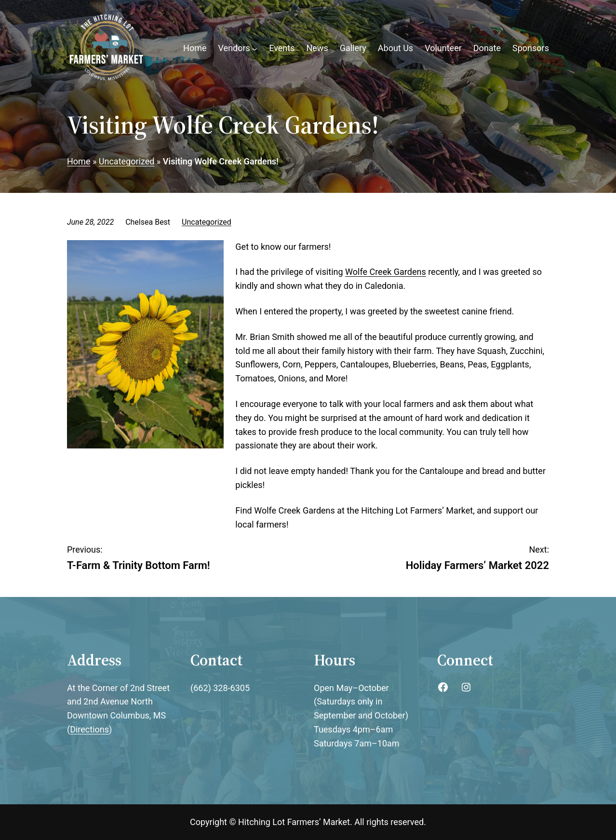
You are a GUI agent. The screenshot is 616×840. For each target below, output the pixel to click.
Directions (89, 729)
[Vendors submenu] (255, 48)
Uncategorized (207, 222)
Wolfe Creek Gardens (386, 272)
